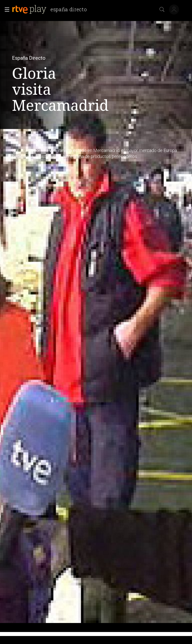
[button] (5, 9)
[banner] (51, 9)
